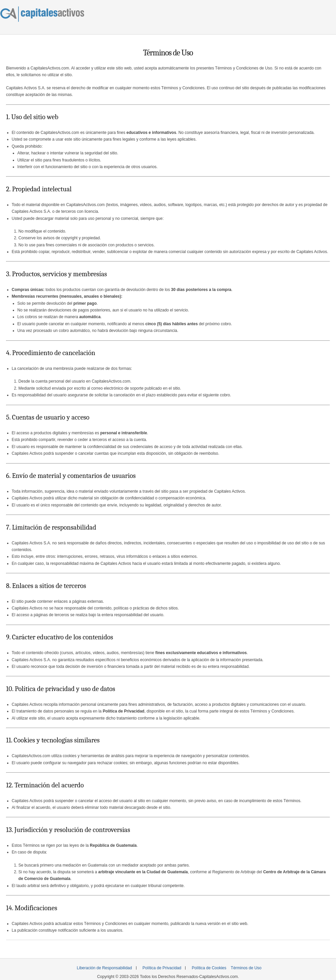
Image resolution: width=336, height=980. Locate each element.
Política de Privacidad (162, 968)
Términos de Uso (246, 968)
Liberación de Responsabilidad (104, 968)
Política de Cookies (209, 968)
